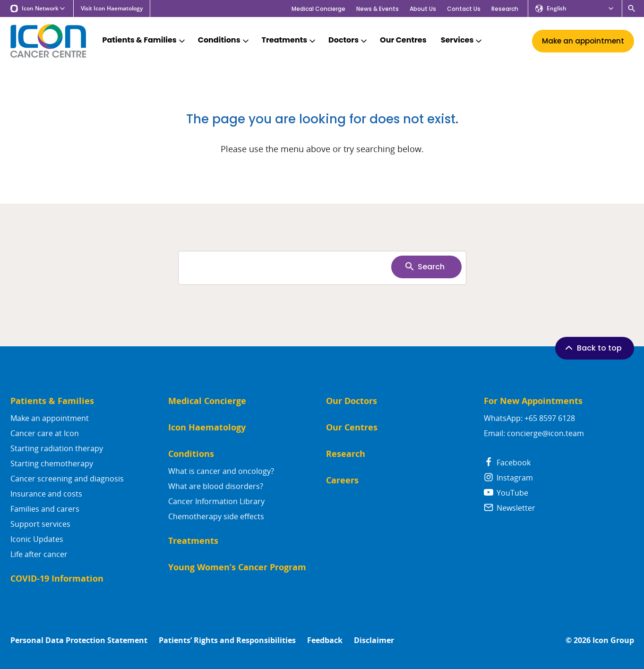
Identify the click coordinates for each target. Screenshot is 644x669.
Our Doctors (352, 401)
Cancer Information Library (216, 501)
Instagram (508, 478)
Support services (40, 524)
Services (462, 40)
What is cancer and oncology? (221, 471)
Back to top (592, 348)
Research (505, 9)
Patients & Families (145, 40)
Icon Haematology (207, 427)
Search (424, 266)
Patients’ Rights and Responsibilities (227, 640)
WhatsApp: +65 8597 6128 (529, 418)
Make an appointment (50, 418)
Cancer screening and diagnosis (67, 479)
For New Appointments (533, 401)
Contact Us (464, 9)
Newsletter (510, 508)
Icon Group (613, 640)
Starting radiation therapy (57, 448)
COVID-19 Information (57, 579)
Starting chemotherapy (52, 463)
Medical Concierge (318, 9)
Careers (342, 480)
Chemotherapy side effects (216, 516)
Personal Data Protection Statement (79, 640)
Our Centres (403, 40)
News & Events (378, 9)
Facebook (507, 463)
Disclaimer (374, 640)
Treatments (290, 40)
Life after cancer (39, 554)
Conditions (224, 40)
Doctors (348, 40)
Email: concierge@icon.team (534, 433)
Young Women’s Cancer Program (237, 567)
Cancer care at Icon (45, 433)
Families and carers (45, 509)
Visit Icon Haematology (112, 9)
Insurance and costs (46, 494)
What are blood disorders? (216, 486)
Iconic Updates (37, 539)
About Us (423, 9)
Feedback (325, 640)
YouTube (506, 493)
